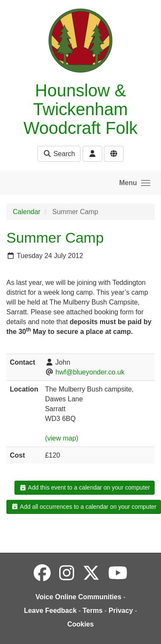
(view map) (62, 438)
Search (59, 154)
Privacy (121, 611)
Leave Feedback (50, 611)
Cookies (80, 624)
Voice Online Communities (78, 597)
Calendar (27, 212)
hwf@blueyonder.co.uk (90, 372)
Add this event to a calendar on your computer (85, 487)
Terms (93, 611)
